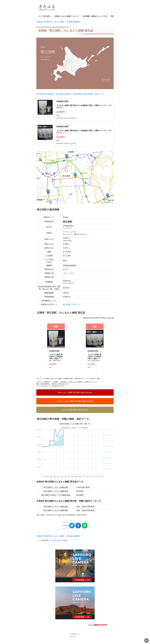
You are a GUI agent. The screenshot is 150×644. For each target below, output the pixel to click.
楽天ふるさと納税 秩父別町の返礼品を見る (75, 392)
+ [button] (39, 154)
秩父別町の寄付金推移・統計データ (89, 94)
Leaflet (102, 203)
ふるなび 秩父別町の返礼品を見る (75, 410)
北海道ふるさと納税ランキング (67, 16)
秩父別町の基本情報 (45, 94)
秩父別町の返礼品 (64, 94)
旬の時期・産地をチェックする (95, 16)
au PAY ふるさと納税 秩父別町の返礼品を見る (75, 401)
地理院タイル (109, 203)
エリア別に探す (44, 16)
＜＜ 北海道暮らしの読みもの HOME (52, 540)
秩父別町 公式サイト (72, 304)
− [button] (39, 157)
